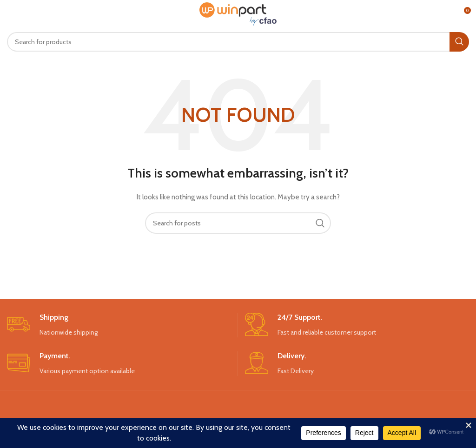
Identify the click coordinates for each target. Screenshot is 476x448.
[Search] (238, 42)
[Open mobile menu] (23, 14)
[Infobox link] (119, 325)
